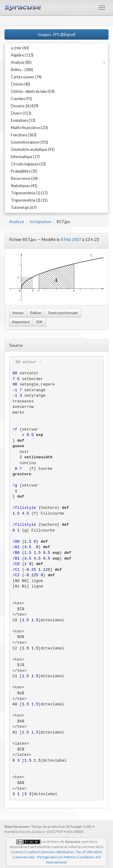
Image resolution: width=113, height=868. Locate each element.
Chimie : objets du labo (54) (33, 91)
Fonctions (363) (24, 135)
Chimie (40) (20, 84)
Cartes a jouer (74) (26, 77)
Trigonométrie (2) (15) (29, 200)
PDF (39, 322)
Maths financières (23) (29, 128)
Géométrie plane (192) (30, 142)
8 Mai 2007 (71, 239)
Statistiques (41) (24, 186)
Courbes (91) (22, 99)
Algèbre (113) (22, 55)
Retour (18, 313)
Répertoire (21, 322)
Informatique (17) (25, 157)
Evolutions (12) (23, 120)
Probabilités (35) (24, 171)
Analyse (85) (21, 62)
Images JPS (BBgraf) (57, 34)
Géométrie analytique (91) (33, 150)
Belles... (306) (22, 70)
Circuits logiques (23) (28, 164)
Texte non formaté (63, 313)
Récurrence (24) (24, 179)
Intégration (40, 221)
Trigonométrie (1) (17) (29, 193)
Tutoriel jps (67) (24, 208)
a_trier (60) (20, 48)
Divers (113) (21, 113)
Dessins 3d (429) (25, 106)
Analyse (17, 221)
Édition (36, 313)
